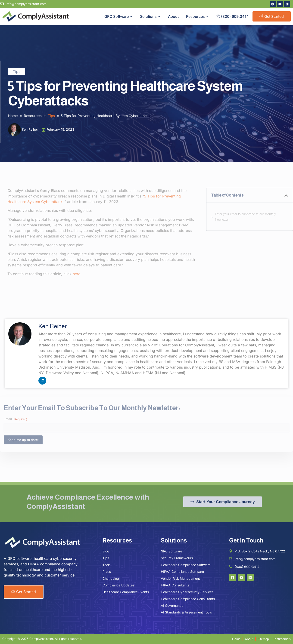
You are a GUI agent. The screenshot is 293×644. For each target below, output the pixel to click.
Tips (17, 71)
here (76, 274)
